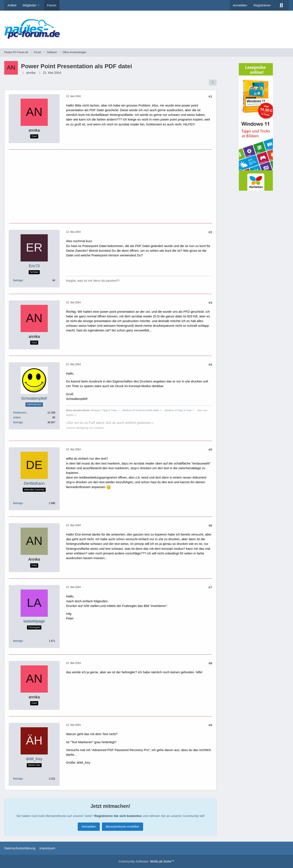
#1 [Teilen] (210, 96)
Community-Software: (146, 861)
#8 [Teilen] (210, 663)
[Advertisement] (211, 27)
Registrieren (262, 5)
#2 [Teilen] (210, 232)
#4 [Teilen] (210, 364)
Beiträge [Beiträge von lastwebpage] (18, 641)
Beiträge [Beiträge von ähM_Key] (18, 779)
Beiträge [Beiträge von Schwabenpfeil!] (18, 422)
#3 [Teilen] (210, 303)
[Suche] (281, 5)
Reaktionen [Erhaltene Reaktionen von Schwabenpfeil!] (20, 413)
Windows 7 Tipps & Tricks (104, 410)
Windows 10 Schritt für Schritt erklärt (141, 410)
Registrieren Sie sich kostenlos (118, 816)
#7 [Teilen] (210, 587)
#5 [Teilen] (210, 450)
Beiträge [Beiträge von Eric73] (18, 280)
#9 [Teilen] (210, 725)
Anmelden (240, 5)
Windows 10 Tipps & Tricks (178, 410)
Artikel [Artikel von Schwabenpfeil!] (17, 418)
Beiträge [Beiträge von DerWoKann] (18, 503)
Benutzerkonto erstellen (123, 826)
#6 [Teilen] (210, 525)
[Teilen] (213, 82)
